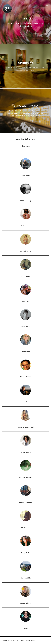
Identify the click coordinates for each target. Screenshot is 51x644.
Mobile (35, 113)
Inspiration (28, 113)
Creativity (24, 26)
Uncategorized (28, 70)
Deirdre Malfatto (26, 477)
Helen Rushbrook (26, 503)
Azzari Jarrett (26, 452)
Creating (14, 113)
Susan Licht (39, 68)
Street (23, 116)
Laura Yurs (39, 111)
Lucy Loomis (26, 176)
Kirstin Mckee (26, 226)
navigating (26, 63)
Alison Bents (26, 326)
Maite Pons (26, 352)
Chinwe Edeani (26, 377)
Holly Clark (26, 301)
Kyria (26, 628)
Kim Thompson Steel (26, 427)
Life (21, 70)
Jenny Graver (26, 276)
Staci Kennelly (26, 201)
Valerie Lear (26, 528)
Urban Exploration (33, 116)
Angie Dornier (39, 23)
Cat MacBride (26, 578)
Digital (31, 26)
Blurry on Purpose (25, 106)
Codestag (33, 640)
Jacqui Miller (26, 553)
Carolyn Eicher (26, 603)
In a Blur (25, 18)
